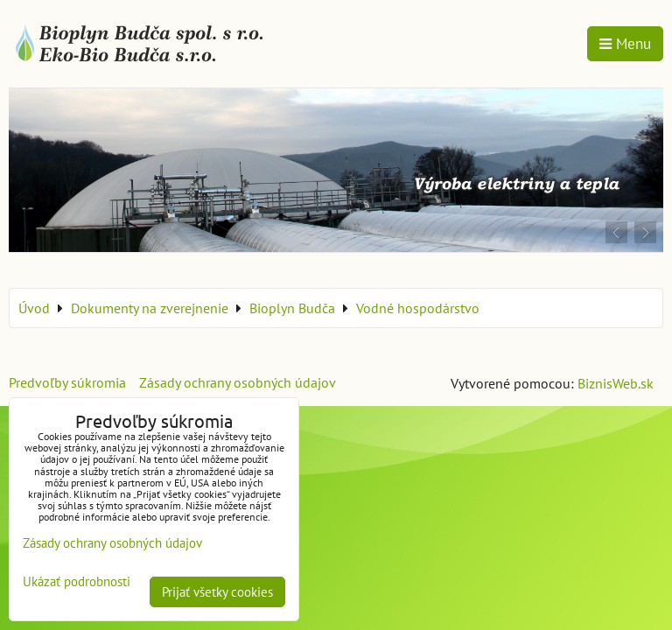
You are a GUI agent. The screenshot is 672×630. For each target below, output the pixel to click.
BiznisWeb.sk (616, 383)
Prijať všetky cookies (217, 592)
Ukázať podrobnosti (77, 582)
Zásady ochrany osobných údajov (238, 382)
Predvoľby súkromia (67, 382)
